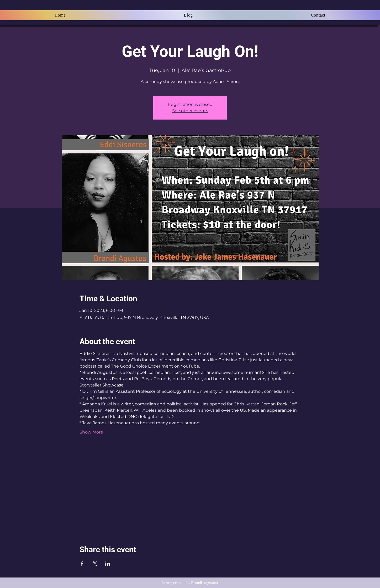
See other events (190, 111)
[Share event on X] (95, 564)
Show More (91, 432)
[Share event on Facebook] (82, 564)
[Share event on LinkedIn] (108, 564)
